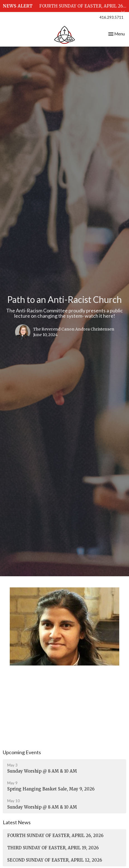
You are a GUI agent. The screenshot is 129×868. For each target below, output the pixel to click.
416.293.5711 (111, 17)
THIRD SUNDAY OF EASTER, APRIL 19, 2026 (53, 848)
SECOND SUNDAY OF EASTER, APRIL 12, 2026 (55, 860)
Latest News (17, 822)
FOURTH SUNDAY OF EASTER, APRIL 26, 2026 (55, 836)
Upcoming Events (22, 752)
